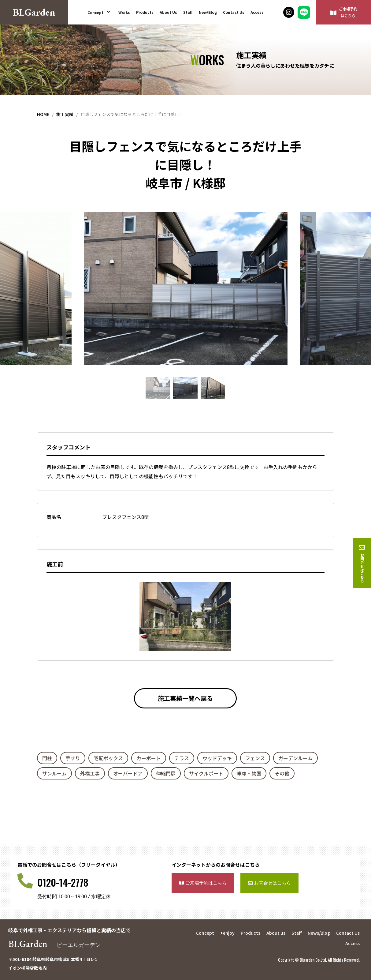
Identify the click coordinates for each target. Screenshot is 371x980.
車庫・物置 (249, 773)
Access (257, 12)
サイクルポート (206, 773)
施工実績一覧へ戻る (185, 698)
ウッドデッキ (217, 758)
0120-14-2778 (63, 882)
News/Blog (319, 933)
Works (124, 12)
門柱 (47, 758)
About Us (168, 12)
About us (276, 933)
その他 (282, 773)
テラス (182, 758)
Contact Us (234, 12)
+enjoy (227, 933)
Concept (100, 12)
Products (145, 12)
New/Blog (208, 12)
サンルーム (54, 773)
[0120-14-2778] (25, 881)
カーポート (149, 758)
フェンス (255, 758)
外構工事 (90, 773)
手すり (73, 758)
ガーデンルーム (295, 758)
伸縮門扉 (166, 773)
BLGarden (57, 944)
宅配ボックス (108, 758)
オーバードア (128, 773)
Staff (188, 12)
